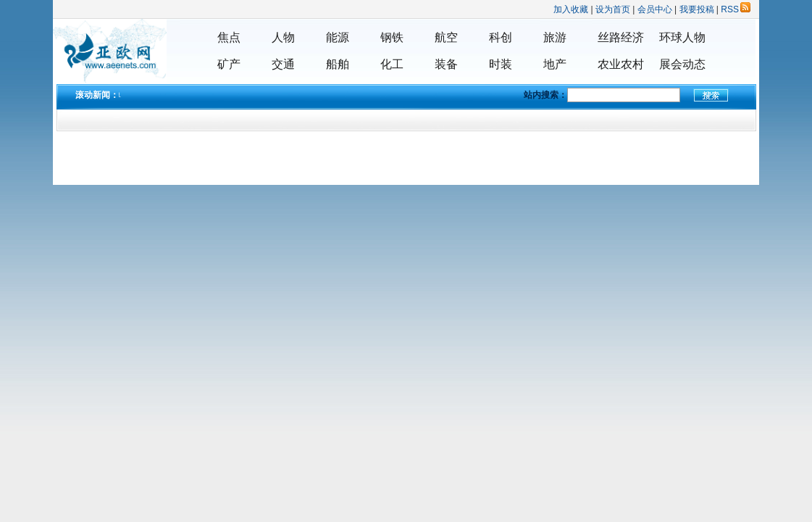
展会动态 (682, 64)
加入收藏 (571, 9)
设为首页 (613, 9)
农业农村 (621, 64)
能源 (338, 37)
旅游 (555, 37)
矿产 (229, 64)
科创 (501, 37)
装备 (446, 64)
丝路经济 (621, 37)
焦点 (229, 37)
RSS (736, 9)
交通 (283, 64)
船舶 (338, 64)
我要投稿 (697, 9)
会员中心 (655, 9)
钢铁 (392, 37)
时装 (501, 64)
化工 (392, 64)
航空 (446, 37)
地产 (555, 64)
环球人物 (682, 37)
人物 (283, 37)
